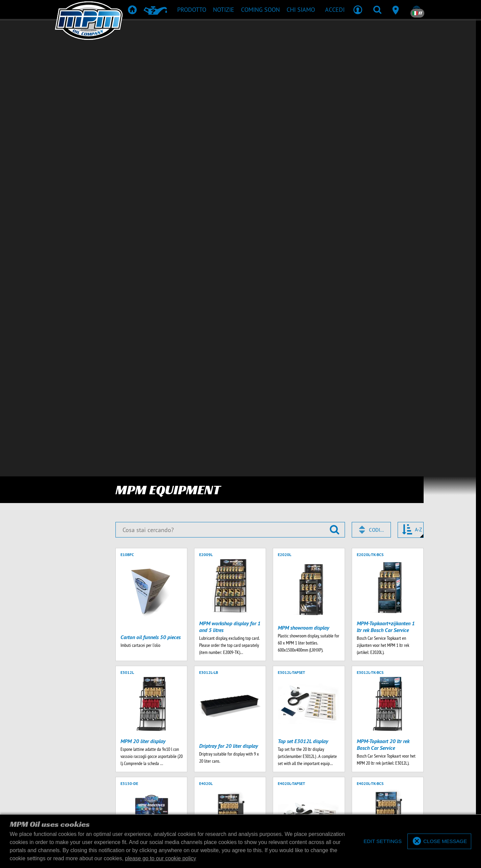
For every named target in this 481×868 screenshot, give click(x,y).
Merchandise (305, 581)
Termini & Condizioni (196, 734)
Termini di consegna (240, 734)
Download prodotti (240, 591)
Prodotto (171, 581)
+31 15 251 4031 (296, 718)
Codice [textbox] (377, 62)
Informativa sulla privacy (289, 734)
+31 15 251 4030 (223, 718)
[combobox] (371, 62)
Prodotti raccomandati (216, 581)
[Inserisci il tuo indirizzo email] (112, 536)
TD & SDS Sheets (267, 581)
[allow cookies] (439, 841)
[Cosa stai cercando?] (230, 62)
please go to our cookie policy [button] (161, 858)
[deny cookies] (381, 841)
